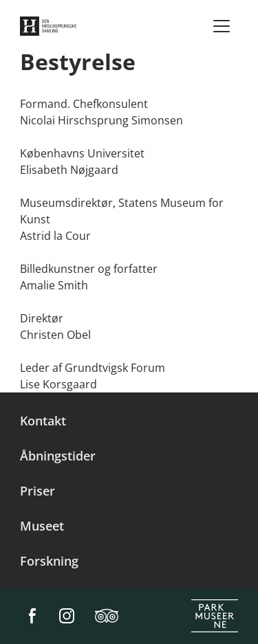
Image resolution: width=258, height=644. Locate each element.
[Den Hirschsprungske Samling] (50, 26)
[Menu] (222, 26)
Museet (42, 526)
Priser (37, 491)
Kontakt (43, 421)
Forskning (49, 561)
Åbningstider (58, 456)
